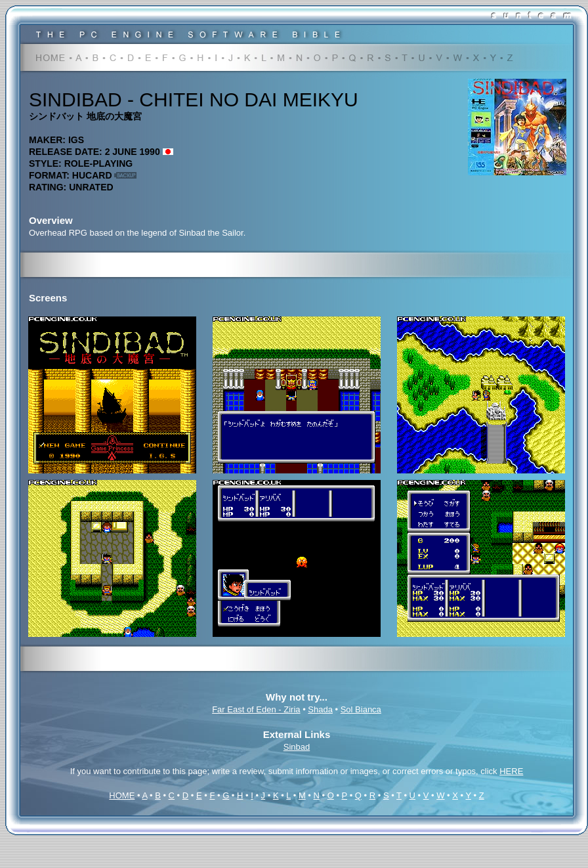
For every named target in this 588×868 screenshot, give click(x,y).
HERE (511, 771)
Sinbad (297, 747)
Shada (320, 709)
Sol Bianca (361, 709)
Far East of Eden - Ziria (256, 709)
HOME (122, 795)
